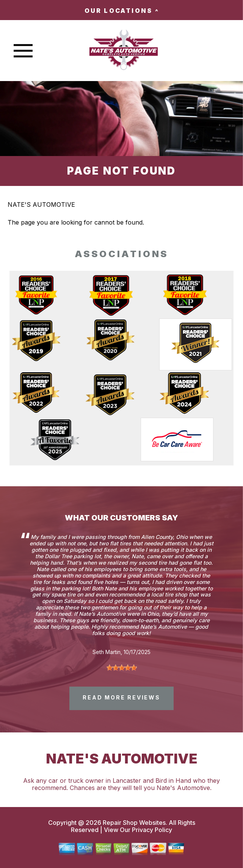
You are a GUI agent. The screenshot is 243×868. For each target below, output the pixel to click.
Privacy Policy (152, 830)
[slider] (122, 668)
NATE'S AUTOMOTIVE (41, 205)
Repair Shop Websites (133, 823)
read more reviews (121, 697)
